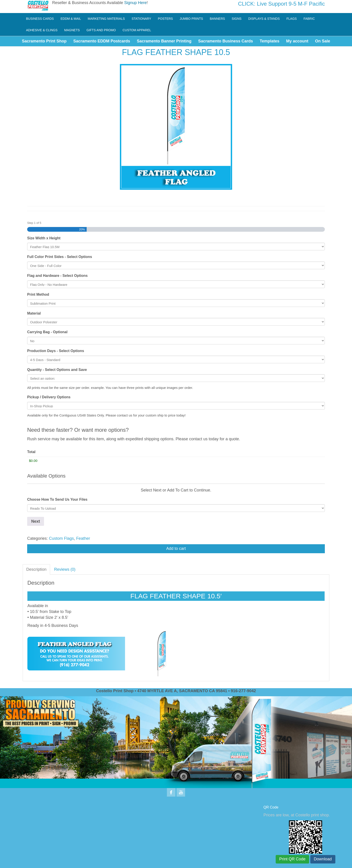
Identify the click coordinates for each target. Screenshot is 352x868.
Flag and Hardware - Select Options (57, 276)
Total (31, 452)
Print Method (38, 294)
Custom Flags (61, 538)
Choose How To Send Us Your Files (57, 499)
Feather (83, 538)
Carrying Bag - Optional (47, 332)
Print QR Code (292, 859)
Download (323, 859)
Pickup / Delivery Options (49, 397)
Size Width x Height (44, 238)
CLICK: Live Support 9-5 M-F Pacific (281, 4)
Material (34, 313)
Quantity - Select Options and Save (57, 370)
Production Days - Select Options (56, 351)
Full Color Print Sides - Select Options (60, 257)
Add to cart (176, 549)
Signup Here (135, 3)
